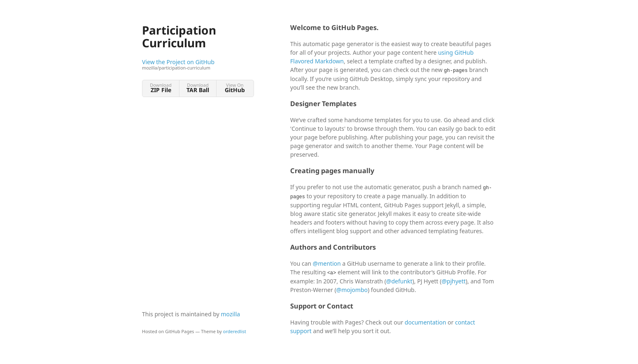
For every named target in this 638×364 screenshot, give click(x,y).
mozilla (231, 314)
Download (161, 88)
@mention (327, 263)
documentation (425, 322)
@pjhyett (454, 281)
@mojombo (352, 290)
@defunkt (399, 281)
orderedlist (235, 331)
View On (235, 88)
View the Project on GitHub (198, 65)
